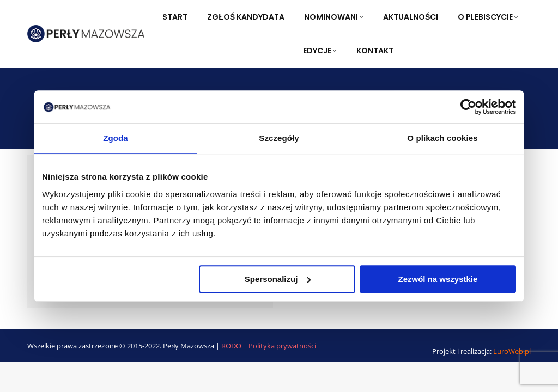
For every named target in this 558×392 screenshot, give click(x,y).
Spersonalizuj (278, 279)
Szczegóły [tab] (279, 138)
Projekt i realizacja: (481, 351)
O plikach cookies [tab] (442, 138)
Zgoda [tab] (116, 138)
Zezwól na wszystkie (438, 279)
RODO (232, 346)
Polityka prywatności (282, 346)
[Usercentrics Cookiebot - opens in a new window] (468, 107)
